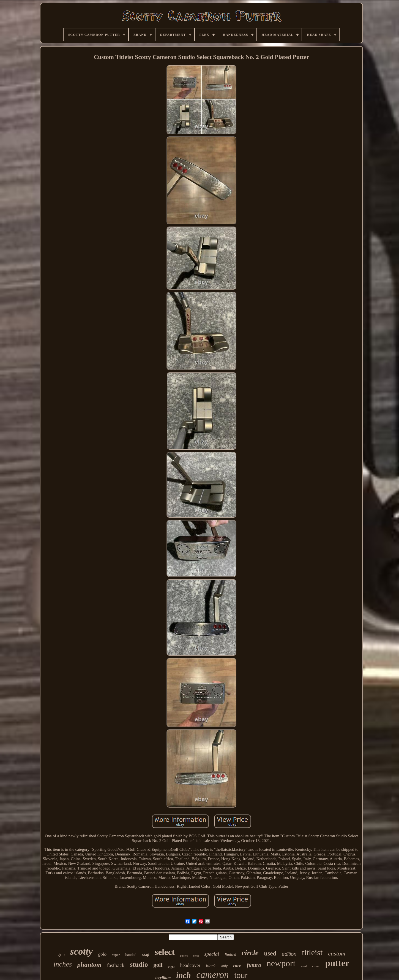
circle (250, 953)
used (270, 953)
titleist (312, 952)
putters (184, 956)
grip (61, 955)
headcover (190, 965)
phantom (89, 965)
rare (237, 966)
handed (131, 955)
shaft (146, 955)
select (165, 952)
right (171, 967)
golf (158, 965)
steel (196, 955)
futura (254, 965)
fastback (116, 965)
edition (289, 954)
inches (62, 964)
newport (281, 963)
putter (337, 963)
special (212, 954)
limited (230, 955)
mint (304, 966)
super (116, 955)
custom (337, 953)
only (224, 966)
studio (139, 964)
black (211, 966)
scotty (81, 951)
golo (102, 954)
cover (316, 966)
